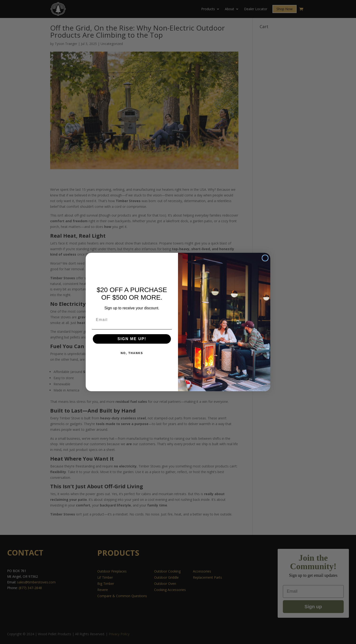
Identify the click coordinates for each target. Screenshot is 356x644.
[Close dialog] (265, 258)
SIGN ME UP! (132, 339)
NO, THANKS (132, 353)
